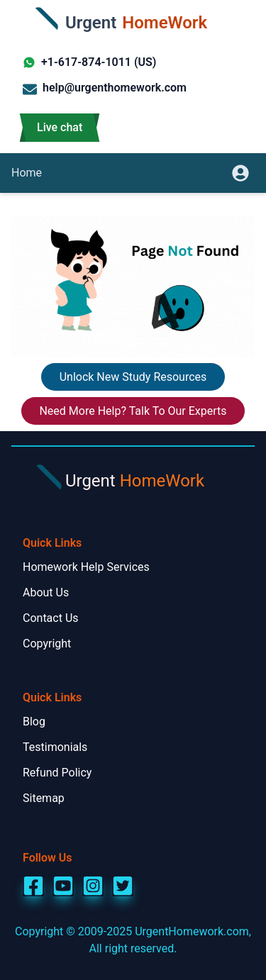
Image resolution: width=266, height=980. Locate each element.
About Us (46, 592)
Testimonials (55, 747)
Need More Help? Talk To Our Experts (133, 411)
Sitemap (44, 798)
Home (27, 173)
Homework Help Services (86, 567)
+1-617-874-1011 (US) (89, 62)
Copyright (47, 644)
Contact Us (51, 618)
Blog (34, 722)
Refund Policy (57, 773)
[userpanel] (243, 173)
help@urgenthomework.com (105, 89)
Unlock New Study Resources (133, 377)
